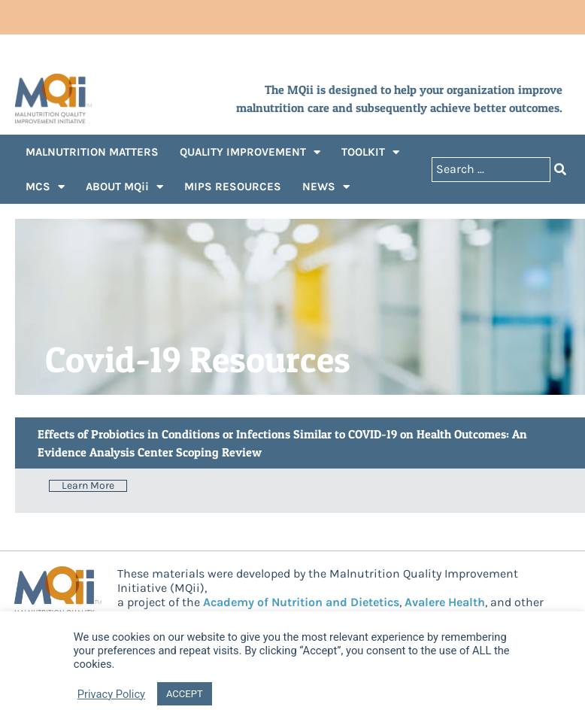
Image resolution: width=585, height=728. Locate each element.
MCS (45, 187)
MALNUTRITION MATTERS (92, 152)
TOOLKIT (370, 152)
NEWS (326, 187)
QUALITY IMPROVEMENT (250, 152)
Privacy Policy (111, 694)
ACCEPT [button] (185, 694)
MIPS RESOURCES (233, 187)
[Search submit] (560, 170)
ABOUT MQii (124, 187)
